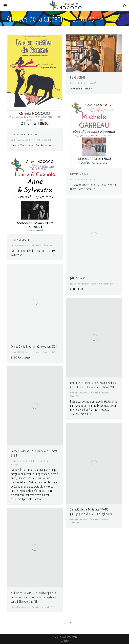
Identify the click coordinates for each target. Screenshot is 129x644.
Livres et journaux (23, 245)
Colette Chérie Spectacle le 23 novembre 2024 (34, 346)
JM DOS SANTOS (78, 278)
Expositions (74, 393)
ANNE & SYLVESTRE (20, 240)
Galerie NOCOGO (17, 140)
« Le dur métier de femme (24, 134)
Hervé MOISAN (78, 77)
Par (36, 140)
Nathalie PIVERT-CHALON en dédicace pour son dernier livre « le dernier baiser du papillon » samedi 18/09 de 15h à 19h (34, 597)
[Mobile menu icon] (5, 6)
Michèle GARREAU (79, 174)
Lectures (28, 140)
